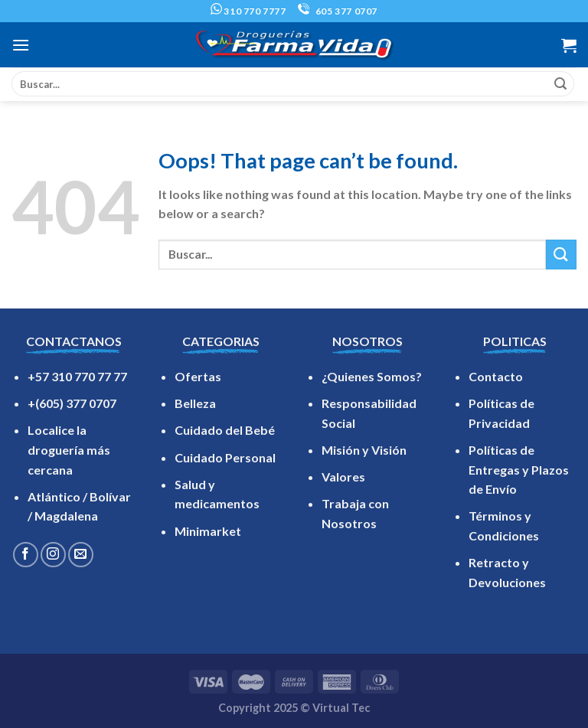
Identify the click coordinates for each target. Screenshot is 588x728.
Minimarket (208, 531)
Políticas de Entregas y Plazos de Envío (519, 469)
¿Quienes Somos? (372, 376)
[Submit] (560, 84)
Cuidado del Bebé (225, 430)
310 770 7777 (248, 11)
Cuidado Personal (225, 457)
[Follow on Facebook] (26, 555)
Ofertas (198, 376)
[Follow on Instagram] (53, 555)
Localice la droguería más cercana (69, 449)
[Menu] (21, 45)
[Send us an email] (81, 555)
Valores (343, 477)
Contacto (496, 376)
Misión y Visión (364, 450)
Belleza (195, 403)
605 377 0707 (338, 11)
